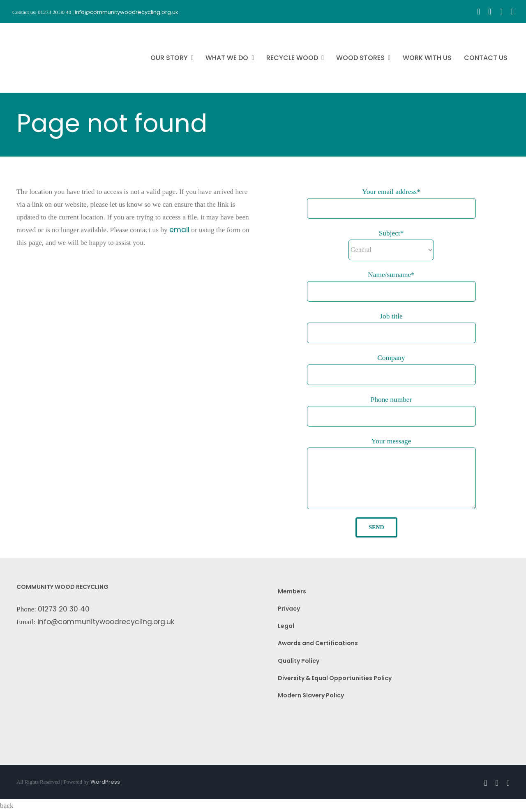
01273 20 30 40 (64, 609)
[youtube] (501, 12)
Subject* (391, 233)
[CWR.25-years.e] (43, 30)
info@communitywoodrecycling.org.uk (106, 622)
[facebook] (479, 12)
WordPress (105, 782)
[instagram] (490, 12)
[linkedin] (512, 12)
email (179, 230)
